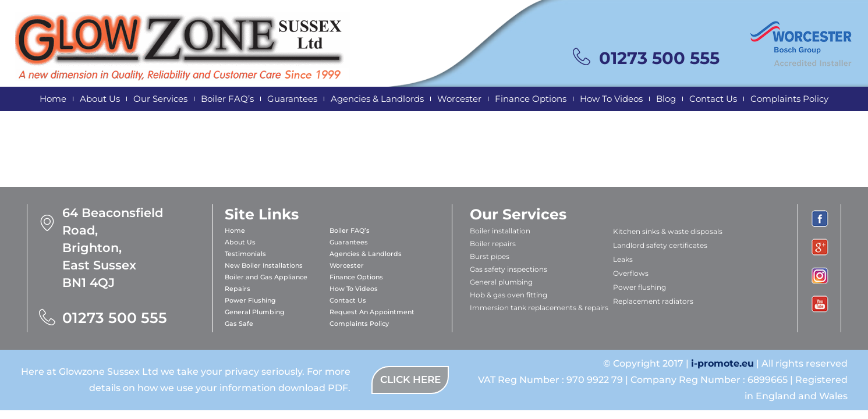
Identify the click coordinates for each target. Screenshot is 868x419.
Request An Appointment (372, 312)
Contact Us (713, 99)
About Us (100, 99)
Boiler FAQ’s (227, 99)
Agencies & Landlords (377, 99)
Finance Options (531, 99)
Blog (666, 99)
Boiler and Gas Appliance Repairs (266, 283)
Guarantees (292, 99)
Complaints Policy (789, 99)
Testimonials (245, 254)
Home (53, 99)
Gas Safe (239, 324)
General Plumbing (255, 312)
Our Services (160, 99)
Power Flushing (250, 300)
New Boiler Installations (264, 265)
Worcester (459, 99)
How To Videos (611, 99)
